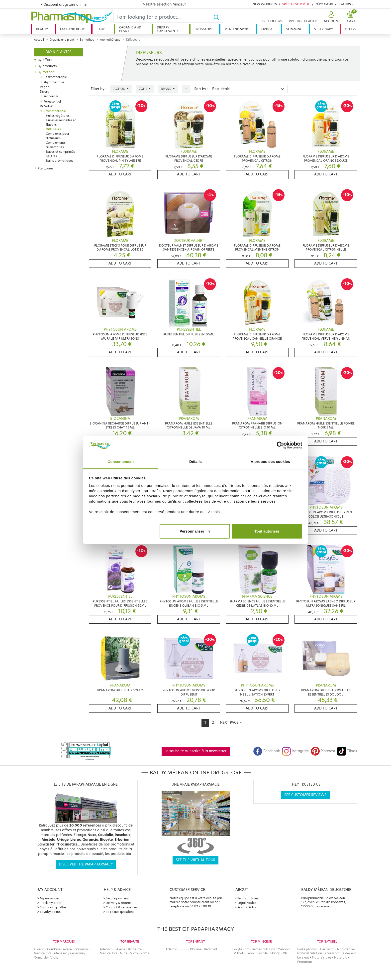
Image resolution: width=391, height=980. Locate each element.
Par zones (46, 168)
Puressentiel (52, 101)
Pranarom (304, 962)
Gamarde (41, 957)
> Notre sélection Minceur (164, 4)
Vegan (45, 87)
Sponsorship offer (53, 907)
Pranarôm (51, 96)
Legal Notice (247, 903)
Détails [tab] (195, 462)
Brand (167, 89)
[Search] (163, 17)
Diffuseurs (53, 129)
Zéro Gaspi (324, 4)
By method (87, 40)
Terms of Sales (248, 898)
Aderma (106, 949)
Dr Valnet (47, 106)
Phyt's (145, 953)
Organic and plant (130, 29)
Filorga (39, 949)
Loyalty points (50, 912)
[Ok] (218, 17)
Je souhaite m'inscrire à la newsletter (196, 751)
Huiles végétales (58, 116)
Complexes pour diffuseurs (58, 136)
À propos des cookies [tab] (270, 462)
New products (265, 4)
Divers (44, 91)
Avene (67, 949)
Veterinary (324, 29)
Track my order (51, 903)
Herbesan (327, 949)
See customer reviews (305, 795)
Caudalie (54, 949)
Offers (350, 29)
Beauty (42, 29)
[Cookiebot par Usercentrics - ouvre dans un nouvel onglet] (280, 445)
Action (120, 89)
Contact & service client (123, 907)
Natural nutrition (310, 953)
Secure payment (117, 898)
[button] (331, 17)
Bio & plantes (58, 52)
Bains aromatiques (60, 161)
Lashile (262, 953)
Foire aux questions (120, 912)
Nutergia (341, 957)
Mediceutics (43, 953)
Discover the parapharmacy (86, 864)
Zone (144, 89)
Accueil (39, 40)
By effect (45, 60)
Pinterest (323, 751)
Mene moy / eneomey (70, 953)
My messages (50, 898)
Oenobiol (285, 949)
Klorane (196, 949)
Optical (268, 29)
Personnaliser (195, 531)
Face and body (72, 29)
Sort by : (201, 89)
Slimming (294, 29)
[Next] (231, 723)
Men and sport (237, 29)
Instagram (295, 751)
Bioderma (135, 949)
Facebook (267, 751)
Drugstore (203, 29)
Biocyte (237, 949)
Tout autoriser (267, 531)
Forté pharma (307, 949)
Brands (345, 4)
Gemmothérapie (55, 77)
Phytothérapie (54, 82)
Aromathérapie (110, 40)
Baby (101, 29)
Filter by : (98, 89)
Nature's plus (322, 957)
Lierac (250, 953)
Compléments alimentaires (56, 145)
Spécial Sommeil (296, 4)
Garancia (81, 949)
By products (47, 66)
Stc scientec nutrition (260, 949)
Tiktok (347, 751)
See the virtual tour (195, 860)
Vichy (54, 957)
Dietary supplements (168, 29)
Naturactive (346, 949)
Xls (285, 953)
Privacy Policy (247, 907)
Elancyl (275, 953)
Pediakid (211, 949)
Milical (238, 953)
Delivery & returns (119, 903)
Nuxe (124, 953)
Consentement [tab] (121, 462)
